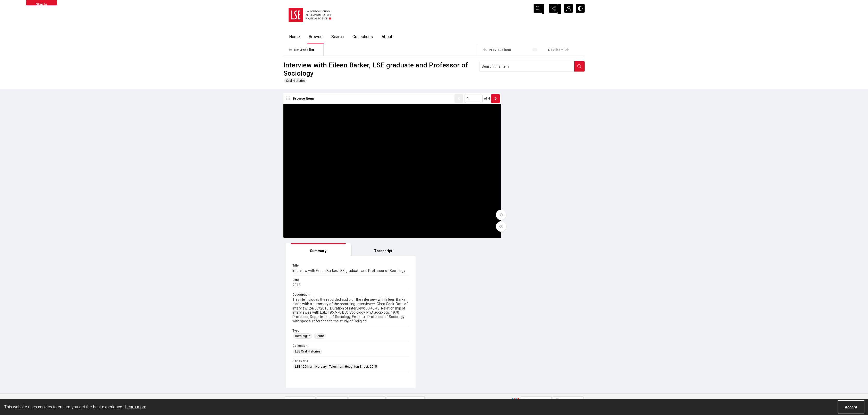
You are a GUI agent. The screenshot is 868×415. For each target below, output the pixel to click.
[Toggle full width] (484, 216)
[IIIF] (516, 251)
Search (338, 37)
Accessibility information (457, 387)
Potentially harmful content (459, 393)
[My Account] (567, 9)
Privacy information (453, 381)
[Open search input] (541, 9)
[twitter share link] (368, 378)
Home (294, 37)
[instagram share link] (390, 378)
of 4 (470, 99)
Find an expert (524, 387)
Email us (521, 381)
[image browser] (303, 100)
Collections (363, 37)
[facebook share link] (379, 378)
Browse (316, 37)
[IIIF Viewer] (536, 252)
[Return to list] (306, 50)
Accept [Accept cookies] (851, 407)
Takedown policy (451, 375)
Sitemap (520, 375)
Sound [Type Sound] (521, 204)
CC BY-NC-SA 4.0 (435, 317)
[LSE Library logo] (321, 380)
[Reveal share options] (554, 9)
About (387, 37)
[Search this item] (527, 66)
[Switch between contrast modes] (580, 9)
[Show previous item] (442, 100)
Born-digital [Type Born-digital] (504, 204)
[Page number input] (457, 100)
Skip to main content (41, 4)
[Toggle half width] (484, 227)
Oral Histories (296, 81)
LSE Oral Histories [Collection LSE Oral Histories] (509, 219)
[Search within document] (579, 66)
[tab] (511, 100)
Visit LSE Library (526, 393)
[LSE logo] (310, 15)
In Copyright (369, 317)
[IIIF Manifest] (568, 252)
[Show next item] (479, 100)
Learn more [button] (136, 407)
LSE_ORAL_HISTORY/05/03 (382, 302)
